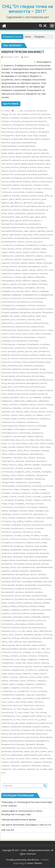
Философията (46, 737)
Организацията (8, 486)
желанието (27, 249)
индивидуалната (30, 295)
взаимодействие (29, 143)
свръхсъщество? (39, 645)
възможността (8, 174)
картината (6, 320)
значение (44, 274)
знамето (17, 274)
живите (12, 252)
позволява (16, 525)
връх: (48, 164)
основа (33, 489)
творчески (18, 705)
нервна (30, 436)
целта (50, 751)
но (9, 443)
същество (5, 698)
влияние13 (6, 160)
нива (31, 440)
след (17, 659)
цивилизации (17, 755)
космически (20, 348)
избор (18, 281)
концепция (45, 344)
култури (43, 355)
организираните (24, 486)
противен (27, 596)
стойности (23, 677)
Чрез (14, 769)
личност (15, 358)
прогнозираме (8, 585)
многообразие (8, 390)
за (2, 259)
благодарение (8, 135)
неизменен (21, 422)
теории (39, 709)
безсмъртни (18, 125)
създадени (15, 688)
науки (26, 412)
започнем (22, 266)
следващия (43, 659)
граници (16, 196)
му (46, 394)
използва (22, 284)
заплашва (47, 263)
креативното (44, 351)
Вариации (29, 139)
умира (22, 723)
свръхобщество (35, 642)
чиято (27, 758)
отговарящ (19, 500)
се (39, 649)
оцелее (4, 511)
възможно (42, 171)
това (20, 712)
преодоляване (45, 560)
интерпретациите (9, 309)
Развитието (35, 610)
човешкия (25, 766)
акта (19, 114)
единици (41, 231)
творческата (7, 705)
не (34, 415)
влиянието (17, 160)
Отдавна (37, 500)
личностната (46, 358)
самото (4, 635)
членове (35, 758)
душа (12, 220)
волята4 (17, 164)
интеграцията (40, 298)
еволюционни (21, 224)
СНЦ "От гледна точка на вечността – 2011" (28, 9)
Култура (25, 355)
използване (32, 284)
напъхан (35, 408)
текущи (25, 709)
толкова (43, 712)
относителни (7, 507)
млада (4, 387)
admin (25, 57)
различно (25, 613)
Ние (42, 440)
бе (46, 118)
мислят (44, 383)
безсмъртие (28, 121)
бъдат (24, 135)
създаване (29, 684)
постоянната (34, 539)
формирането (43, 741)
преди (26, 550)
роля (13, 631)
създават (5, 688)
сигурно (39, 652)
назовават (47, 397)
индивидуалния (46, 295)
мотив (41, 394)
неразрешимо (19, 436)
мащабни (34, 369)
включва (35, 157)
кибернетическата (23, 323)
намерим (24, 405)
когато (18, 334)
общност (13, 465)
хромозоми (18, 751)
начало (49, 412)
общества (40, 458)
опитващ (5, 475)
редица (23, 624)
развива (41, 606)
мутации (5, 397)
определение (42, 475)
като (13, 320)
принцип (42, 574)
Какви (24, 316)
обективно (35, 451)
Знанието (34, 274)
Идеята (31, 277)
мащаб (26, 369)
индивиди (6, 295)
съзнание (25, 688)
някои (27, 447)
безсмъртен (16, 121)
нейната (22, 426)
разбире (32, 606)
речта (43, 628)
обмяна (12, 454)
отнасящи (30, 504)
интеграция (28, 298)
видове (11, 153)
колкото (5, 337)
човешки (5, 766)
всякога (5, 171)
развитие (25, 610)
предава (43, 546)
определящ (40, 479)
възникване (43, 174)
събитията (31, 681)
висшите (27, 157)
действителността (18, 206)
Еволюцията (18, 231)
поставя (26, 535)
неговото (22, 419)
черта (21, 758)
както (44, 316)
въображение (16, 181)
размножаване (37, 613)
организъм (48, 486)
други (44, 217)
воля (3, 164)
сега (48, 649)
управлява (27, 727)
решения (5, 631)
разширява (36, 617)
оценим (23, 511)
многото (19, 390)
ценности (5, 755)
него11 (48, 415)
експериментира (22, 238)
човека (49, 758)
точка (18, 716)
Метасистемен (19, 373)
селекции (27, 652)
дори (18, 217)
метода (11, 383)
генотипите (15, 189)
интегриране (37, 302)
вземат (34, 150)
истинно (49, 309)
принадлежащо (22, 574)
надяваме (37, 397)
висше (12, 157)
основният (45, 493)
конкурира (6, 341)
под (14, 521)
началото (5, 415)
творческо (40, 705)
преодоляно (7, 564)
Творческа (38, 702)
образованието (36, 454)
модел (33, 390)
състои (33, 691)
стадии (35, 674)
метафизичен (19, 380)
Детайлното (7, 210)
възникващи (17, 178)
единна (49, 231)
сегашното (16, 652)
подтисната (38, 521)
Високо (5, 157)
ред (17, 624)
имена (27, 291)
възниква (33, 174)
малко (4, 366)
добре (4, 213)
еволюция (30, 228)
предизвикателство (38, 550)
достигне (25, 217)
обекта (26, 451)
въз (15, 171)
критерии (6, 355)
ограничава (46, 465)
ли (9, 358)
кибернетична (8, 327)
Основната (25, 493)
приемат (15, 571)
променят (29, 592)
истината (40, 309)
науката (19, 412)
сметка (29, 663)
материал (28, 366)
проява (48, 599)
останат (21, 497)
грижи (40, 196)
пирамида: (6, 514)
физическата (7, 737)
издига (43, 281)
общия (4, 465)
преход (28, 564)
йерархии (14, 312)
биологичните (8, 132)
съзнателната (36, 688)
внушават (33, 160)
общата (32, 458)
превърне (29, 546)
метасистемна (33, 373)
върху (49, 181)
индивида (44, 291)
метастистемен (38, 376)
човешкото (6, 769)
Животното (30, 256)
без (50, 118)
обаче (4, 451)
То (16, 712)
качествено (21, 320)
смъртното (19, 666)
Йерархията (48, 312)
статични (13, 677)
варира (37, 139)
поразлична (27, 532)
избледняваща (8, 281)
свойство (18, 642)
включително (46, 157)
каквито (31, 316)
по (46, 514)
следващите (32, 659)
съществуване (28, 698)
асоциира (25, 118)
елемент (21, 242)
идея (24, 277)
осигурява (24, 489)
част (3, 758)
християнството (40, 748)
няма (42, 447)
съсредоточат (23, 691)
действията (32, 206)
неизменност (33, 422)
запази (39, 263)
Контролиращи (8, 344)
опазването (19, 472)
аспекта (34, 118)
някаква (12, 447)
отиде (11, 504)
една (25, 235)
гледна (39, 189)
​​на (27, 397)
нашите (28, 415)
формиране (30, 741)
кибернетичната (23, 327)
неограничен (34, 429)
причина (35, 578)
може (4, 394)
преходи (5, 567)
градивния (6, 196)
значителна (6, 277)
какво (38, 316)
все (3, 167)
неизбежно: (45, 419)
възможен (22, 171)
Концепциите (33, 344)
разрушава (17, 617)
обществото (41, 461)
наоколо (40, 405)
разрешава (6, 617)
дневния (25, 210)
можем (10, 394)
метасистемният (23, 376)
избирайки (40, 277)
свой (10, 642)
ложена (25, 362)
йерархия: (37, 312)
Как (11, 316)
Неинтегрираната (9, 426)
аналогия (46, 114)
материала (39, 366)
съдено (12, 684)
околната (37, 468)
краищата (12, 351)
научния (41, 412)
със (15, 691)
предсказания (33, 553)
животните (20, 256)
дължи (37, 220)
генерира (37, 185)
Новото (43, 443)
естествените (7, 245)
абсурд (4, 114)
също (4, 702)
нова (18, 443)
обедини (12, 451)
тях (36, 720)
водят (47, 160)
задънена (6, 263)
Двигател (18, 203)
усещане (36, 727)
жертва (37, 249)
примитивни (35, 571)
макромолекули (37, 362)
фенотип (21, 734)
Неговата (5, 419)
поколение (36, 525)
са (19, 631)
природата (16, 578)
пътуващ (11, 603)
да (51, 196)
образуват (17, 458)
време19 (32, 164)
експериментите (9, 242)
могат (27, 390)
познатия (26, 525)
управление (16, 727)
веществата (16, 143)
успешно (5, 730)
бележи (42, 125)
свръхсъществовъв (9, 649)
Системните (42, 656)
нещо (18, 440)
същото (11, 702)
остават (5, 497)
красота (28, 351)
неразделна (7, 436)
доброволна (20, 213)
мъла (22, 397)
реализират (21, 620)
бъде (30, 135)
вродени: (41, 164)
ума (17, 723)
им (18, 291)
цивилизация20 (31, 755)
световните (28, 635)
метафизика (7, 380)
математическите (15, 366)
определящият (8, 482)
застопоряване (8, 270)
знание (25, 274)
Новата (24, 443)
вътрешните (7, 185)
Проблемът (17, 581)
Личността (6, 362)
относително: (20, 507)
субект (46, 677)
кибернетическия (40, 323)
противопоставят (39, 596)
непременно (37, 433)
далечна (26, 199)
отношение (32, 507)
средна (11, 674)
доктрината (40, 213)
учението (40, 730)
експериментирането (40, 238)
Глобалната (6, 192)
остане (28, 497)
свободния (47, 638)
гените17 (5, 189)
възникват (6, 178)
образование (22, 454)
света (11, 635)
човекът (5, 762)
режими (31, 624)
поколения (47, 525)
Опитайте (36, 472)
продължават (30, 585)
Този (32, 712)
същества (30, 695)
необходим (41, 426)
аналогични (35, 114)
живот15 (35, 252)
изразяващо (18, 288)
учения (48, 730)
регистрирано (8, 624)
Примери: (24, 571)
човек (42, 758)
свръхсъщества (8, 645)
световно (38, 635)
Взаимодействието (10, 146)
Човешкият (36, 766)
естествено (43, 245)
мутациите (14, 397)
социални (6, 670)
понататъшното (18, 528)
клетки (50, 330)
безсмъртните (31, 125)
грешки (33, 196)
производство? (8, 592)
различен (6, 613)
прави (44, 543)
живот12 (26, 252)
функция (40, 744)
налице (5, 405)
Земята (39, 270)
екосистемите (7, 238)
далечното (36, 199)
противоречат (7, 599)
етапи (4, 249)
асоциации (15, 118)
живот (19, 252)
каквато (17, 316)
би (48, 125)
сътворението (7, 695)
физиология (42, 734)
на (30, 397)
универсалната (45, 723)
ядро (50, 769)
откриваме (19, 504)
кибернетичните (9, 330)
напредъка (6, 408)
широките (31, 769)
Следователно (8, 663)
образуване (7, 458)
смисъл (37, 663)
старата (43, 674)
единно (5, 235)
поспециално (7, 535)
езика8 (43, 235)
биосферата (44, 132)
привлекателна (28, 567)
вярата (16, 185)
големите (29, 192)
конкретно (41, 337)
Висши (19, 157)
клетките (5, 334)
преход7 (36, 564)
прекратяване (22, 560)
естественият (31, 245)
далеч (12, 199)
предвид (5, 550)
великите (46, 139)
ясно (3, 773)
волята (10, 164)
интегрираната (23, 302)
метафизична (32, 380)
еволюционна (7, 224)
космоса (44, 348)
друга (38, 217)
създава (20, 684)
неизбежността (8, 422)
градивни (39, 192)
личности (24, 358)
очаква (30, 511)
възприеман (39, 178)
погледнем (6, 521)
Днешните (40, 210)
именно (35, 291)
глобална (47, 189)
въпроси (36, 181)
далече (18, 199)
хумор (27, 751)
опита (28, 472)
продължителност (33, 589)
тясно (31, 720)
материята (17, 369)
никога (48, 440)
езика (36, 235)
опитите (20, 475)
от (2, 500)
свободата (25, 638)
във (11, 171)
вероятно (5, 143)
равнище (37, 603)
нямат (48, 447)
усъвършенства (28, 730)
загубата (18, 259)
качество (31, 320)
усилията (45, 727)
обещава (45, 451)
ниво (37, 440)
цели (37, 751)
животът (40, 256)
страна (32, 677)
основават (6, 493)
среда (4, 674)
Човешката (47, 762)
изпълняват (6, 288)
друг (32, 217)
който (37, 334)
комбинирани (16, 337)
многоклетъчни (22, 387)
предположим (19, 553)
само (35, 631)
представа (44, 553)
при (19, 567)
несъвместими (8, 440)
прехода (45, 564)
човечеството (26, 762)
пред (36, 546)
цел (32, 751)
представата (7, 557)
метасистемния (8, 376)
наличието (14, 405)
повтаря (49, 518)
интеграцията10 (8, 302)
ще (38, 769)
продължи (19, 589)
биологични (38, 128)
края (35, 351)
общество (20, 461)
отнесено (39, 504)
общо (20, 465)
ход (18, 748)
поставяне (35, 535)
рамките (45, 617)
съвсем (4, 684)
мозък (17, 394)
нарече (43, 408)
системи (23, 656)
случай (18, 663)
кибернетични (37, 327)
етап (51, 245)
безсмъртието (41, 121)
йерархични (25, 312)
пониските (39, 528)
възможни (32, 171)
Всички (33, 167)
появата (29, 543)
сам (23, 631)
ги (34, 189)
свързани (32, 649)
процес (32, 599)
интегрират (21, 305)
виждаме (28, 153)
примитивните (8, 574)
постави (18, 535)
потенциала (7, 543)
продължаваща (44, 585)
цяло (41, 755)
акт (14, 114)
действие (5, 206)
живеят (4, 252)
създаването (40, 684)
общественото (8, 461)
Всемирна (24, 167)
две (12, 203)
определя (19, 479)
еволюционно (35, 224)
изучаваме (6, 291)
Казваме (5, 316)
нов (13, 443)
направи (49, 405)
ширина (21, 769)
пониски (29, 528)
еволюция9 (6, 231)
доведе (30, 213)
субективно (14, 681)
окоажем (28, 468)
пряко (4, 603)
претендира (19, 564)
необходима (7, 429)
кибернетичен (8, 323)
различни (15, 613)
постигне (23, 539)
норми (50, 443)
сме (24, 663)
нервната (39, 436)
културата (34, 355)
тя (14, 720)
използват (43, 284)
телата (32, 709)
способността (31, 670)
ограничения (7, 468)
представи (18, 557)
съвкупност (42, 681)
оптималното (21, 482)
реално (31, 620)
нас (13, 412)
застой (44, 266)
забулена (9, 259)
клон (12, 334)
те (15, 709)
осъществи (46, 497)
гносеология (18, 192)
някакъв (20, 447)
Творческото (7, 709)
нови (31, 443)
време (24, 164)
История (5, 312)
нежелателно (33, 419)
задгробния (28, 259)
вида (45, 150)
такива (30, 702)
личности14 (34, 358)
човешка (37, 762)
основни (35, 493)
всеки (8, 167)
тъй (49, 716)
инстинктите (16, 298)
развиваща (15, 610)
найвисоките (19, 401)
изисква (13, 284)
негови (13, 419)
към (49, 355)
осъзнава (36, 497)
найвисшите (31, 401)
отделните (46, 500)
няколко (35, 447)
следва (23, 659)
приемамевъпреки (44, 567)
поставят (44, 535)
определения (7, 479)
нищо (4, 443)
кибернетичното (39, 330)
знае (51, 270)
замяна (32, 263)
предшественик (8, 560)
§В (21, 111)
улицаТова (6, 723)
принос (34, 574)
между (42, 369)
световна (18, 635)
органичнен (7, 489)
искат (33, 309)
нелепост (31, 426)
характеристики (8, 748)
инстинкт (5, 298)
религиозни (26, 628)
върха (43, 181)
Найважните (7, 401)
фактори (13, 734)
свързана (23, 649)
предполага (6, 553)
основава (42, 489)
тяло (18, 720)
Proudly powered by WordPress (22, 860)
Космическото (32, 348)
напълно (26, 408)
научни (33, 412)
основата (15, 493)
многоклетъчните (37, 387)
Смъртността (7, 666)
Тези (19, 709)
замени (24, 263)
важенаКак (18, 139)
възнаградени (21, 174)
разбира (13, 606)
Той (37, 712)
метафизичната (46, 380)
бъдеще (43, 135)
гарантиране (26, 185)
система (5, 656)
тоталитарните (8, 716)
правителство (7, 546)
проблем (44, 578)
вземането (26, 150)
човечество (14, 762)
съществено (40, 695)
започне (13, 266)
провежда (27, 581)
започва (5, 266)
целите (43, 751)
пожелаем (6, 525)
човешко (46, 766)
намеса (32, 405)
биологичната (25, 128)
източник (40, 288)
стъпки (39, 677)
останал (12, 497)
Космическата (7, 348)
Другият (5, 220)
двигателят (28, 203)
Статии (7, 111)
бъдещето (6, 139)
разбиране (23, 606)
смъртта (28, 666)
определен (30, 475)
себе (43, 649)
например (17, 408)
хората (29, 748)
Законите (15, 263)
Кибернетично (24, 330)
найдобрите (43, 401)
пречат (13, 567)
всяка (47, 167)
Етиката (11, 249)
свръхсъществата (23, 645)
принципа (6, 578)
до (47, 210)
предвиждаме (16, 550)
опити (13, 475)
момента (34, 394)
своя (25, 642)
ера (35, 242)
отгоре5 (28, 500)
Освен (16, 489)
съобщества (7, 691)
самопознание (45, 631)
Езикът (50, 235)
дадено (5, 199)
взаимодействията (27, 146)
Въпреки (27, 181)
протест (18, 596)
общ (25, 458)
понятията (16, 532)
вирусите (45, 153)
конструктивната (19, 341)
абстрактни (42, 111)
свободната (36, 638)
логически (16, 362)
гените (45, 185)
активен (25, 114)
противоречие (21, 599)
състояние (42, 691)
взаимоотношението (11, 150)
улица (43, 720)
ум (13, 723)
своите (4, 642)
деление (42, 206)
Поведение (21, 518)
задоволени (39, 259)
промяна (38, 592)
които (31, 334)
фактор (4, 734)
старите (5, 677)
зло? (46, 270)
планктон (16, 514)
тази (17, 702)
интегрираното (8, 305)
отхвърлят (43, 507)
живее (43, 249)
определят (29, 479)
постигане (14, 539)
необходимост (20, 429)
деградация (39, 203)
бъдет (36, 135)
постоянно (46, 539)
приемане (6, 571)
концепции (21, 344)
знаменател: (7, 274)
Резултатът (6, 628)
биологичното (22, 132)
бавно (41, 118)
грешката (25, 196)
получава (5, 528)
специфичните (18, 670)
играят (18, 277)
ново (36, 443)
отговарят (9, 500)
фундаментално (8, 744)
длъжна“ (17, 210)
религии (15, 628)
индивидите (17, 295)
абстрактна (31, 111)
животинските (7, 256)
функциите (31, 744)
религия (36, 628)
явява (45, 769)
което (25, 334)
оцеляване (13, 511)
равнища (28, 603)
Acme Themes (35, 863)
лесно (4, 358)
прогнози (47, 581)
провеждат (37, 581)
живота (43, 252)
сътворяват (20, 695)
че (16, 758)
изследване (30, 288)
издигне (5, 284)
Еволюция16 (41, 228)
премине (33, 560)
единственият (15, 235)
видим (4, 153)
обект (20, 451)
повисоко (40, 518)
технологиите (7, 712)
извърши (35, 281)
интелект (31, 305)
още (46, 511)
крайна (21, 351)
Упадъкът (5, 727)
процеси (40, 599)
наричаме (6, 412)
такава (23, 702)
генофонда (26, 189)
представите (29, 557)
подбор (20, 521)
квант (39, 320)
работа (19, 603)
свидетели (6, 638)
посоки (37, 532)
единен (33, 231)
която (4, 351)
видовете (19, 153)
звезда (32, 270)
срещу (18, 674)
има (22, 291)
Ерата (40, 242)
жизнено (49, 256)
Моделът (49, 390)
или (13, 291)
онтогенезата (7, 472)
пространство (7, 596)
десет (49, 206)
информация (24, 309)
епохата (29, 242)
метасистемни (46, 373)
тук (45, 716)
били (4, 128)
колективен (46, 334)
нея (23, 440)
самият (29, 631)
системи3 (32, 656)
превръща (19, 546)
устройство (15, 730)
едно (30, 235)
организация (34, 482)
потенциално (19, 543)
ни (27, 440)
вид (40, 150)
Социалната (48, 666)
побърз (12, 518)
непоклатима (25, 433)
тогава (26, 712)
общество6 (30, 461)
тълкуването (7, 720)
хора (23, 748)
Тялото (24, 720)
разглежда (46, 610)
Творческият (29, 705)
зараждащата (34, 266)
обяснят (28, 465)
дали (44, 199)
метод (4, 383)
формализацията (16, 741)
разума (26, 617)
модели (41, 390)
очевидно (39, 511)
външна (5, 181)
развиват (5, 610)
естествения (19, 245)
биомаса (33, 132)
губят (47, 196)
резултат (39, 624)
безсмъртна (7, 125)
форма (4, 741)
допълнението (8, 217)
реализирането (8, 620)
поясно (37, 543)
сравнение (43, 670)
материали (6, 369)
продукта (20, 585)
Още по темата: (11, 104)
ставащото (26, 674)
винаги (37, 153)
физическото (19, 737)
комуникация (29, 337)
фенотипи (31, 734)
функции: (21, 744)
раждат (4, 606)
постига (5, 539)
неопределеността (10, 433)
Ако (10, 114)
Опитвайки (46, 472)
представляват (41, 557)
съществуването (42, 698)
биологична (12, 128)
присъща (26, 578)
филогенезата (32, 737)
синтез (46, 652)
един (26, 231)
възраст (49, 178)
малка (48, 362)
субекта (5, 681)
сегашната (6, 652)
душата (18, 220)
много (11, 387)
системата (14, 656)
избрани (26, 281)
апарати (5, 118)
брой (18, 135)
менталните (7, 373)
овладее (36, 465)
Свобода (15, 638)
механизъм (20, 383)
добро (11, 213)
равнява (46, 603)
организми (37, 486)
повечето (31, 518)
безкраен (5, 121)
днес (32, 210)
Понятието (6, 532)
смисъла (45, 663)
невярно (40, 415)
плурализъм (38, 514)
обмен (4, 454)
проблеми (6, 581)
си (33, 652)
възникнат (28, 178)
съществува (16, 698)
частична (10, 758)
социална (37, 666)
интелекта (41, 305)
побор (4, 518)
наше (21, 415)
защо (18, 270)
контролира (33, 341)
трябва (39, 716)
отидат (4, 504)
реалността (41, 620)
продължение (7, 589)
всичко (40, 167)
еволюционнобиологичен (13, 228)
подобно (28, 521)
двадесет (5, 203)
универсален (32, 723)
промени (19, 592)
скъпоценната (7, 659)
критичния (16, 355)
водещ (41, 160)
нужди (4, 447)
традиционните (28, 716)
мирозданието (33, 383)
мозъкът (25, 394)
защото (25, 270)
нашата (14, 415)
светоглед (48, 635)
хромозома (6, 751)
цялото (47, 755)
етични (18, 249)
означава (18, 468)
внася (25, 160)
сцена (23, 681)
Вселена (15, 167)
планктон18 (26, 514)
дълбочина (28, 220)
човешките (15, 766)
